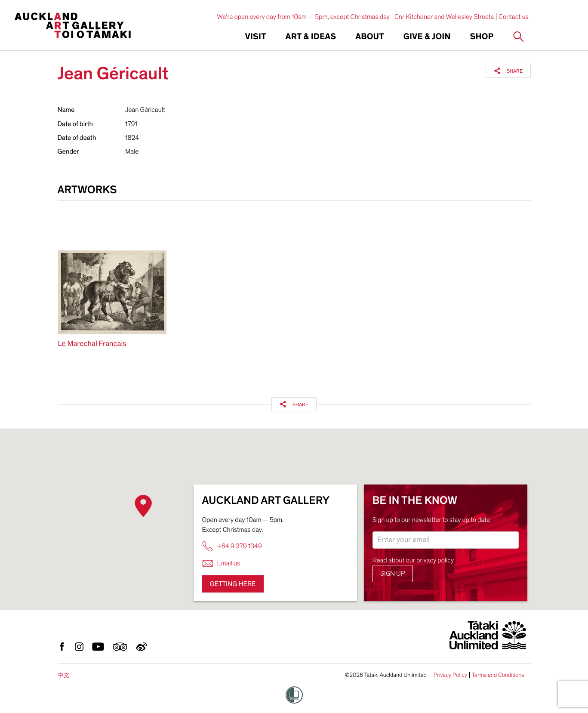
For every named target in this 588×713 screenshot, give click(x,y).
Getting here (233, 584)
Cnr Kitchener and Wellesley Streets (444, 17)
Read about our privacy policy (413, 560)
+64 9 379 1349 (232, 546)
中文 (64, 675)
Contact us (514, 17)
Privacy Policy (450, 675)
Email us (221, 563)
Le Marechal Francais (92, 344)
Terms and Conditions (498, 675)
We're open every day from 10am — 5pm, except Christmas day (303, 17)
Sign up (393, 574)
